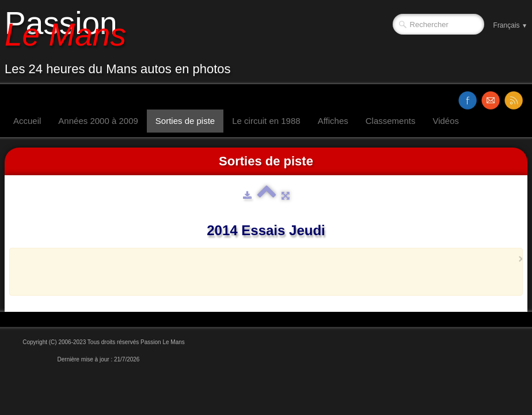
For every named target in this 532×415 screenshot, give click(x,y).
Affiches (333, 121)
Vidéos (446, 121)
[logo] (122, 42)
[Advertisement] (263, 271)
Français (510, 25)
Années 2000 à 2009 (98, 121)
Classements (391, 121)
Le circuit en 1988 (266, 121)
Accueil (27, 121)
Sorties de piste (185, 121)
